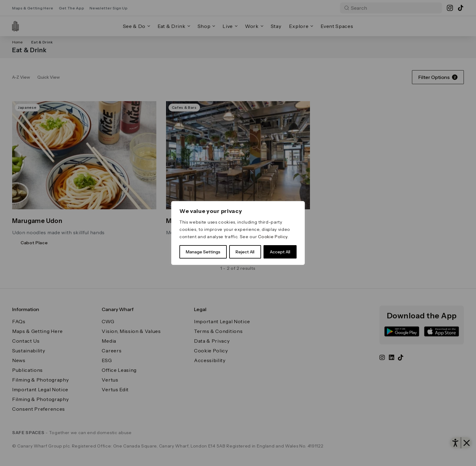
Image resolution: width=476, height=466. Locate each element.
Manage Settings (203, 252)
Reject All (245, 252)
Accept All (280, 252)
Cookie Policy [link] (273, 237)
